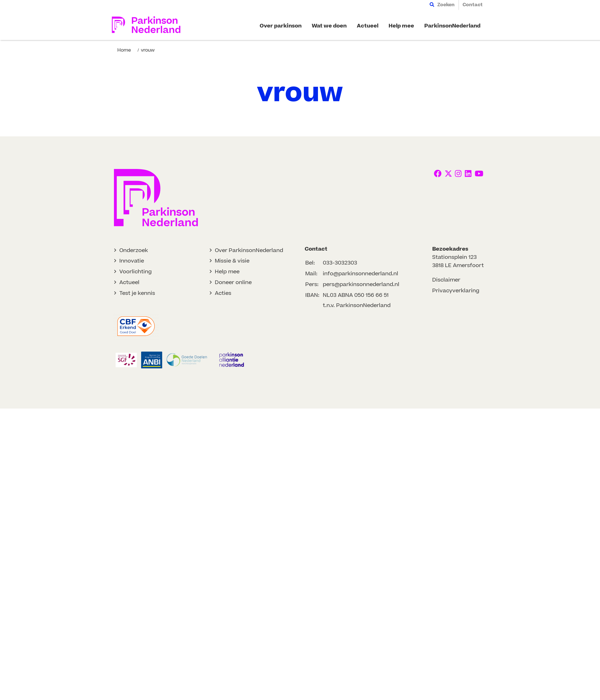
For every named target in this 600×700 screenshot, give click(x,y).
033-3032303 (340, 263)
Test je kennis (137, 293)
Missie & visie (232, 261)
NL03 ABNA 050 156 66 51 (356, 295)
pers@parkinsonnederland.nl (361, 285)
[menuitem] (442, 5)
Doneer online (233, 283)
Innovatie (132, 261)
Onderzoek (134, 250)
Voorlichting (135, 272)
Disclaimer (446, 280)
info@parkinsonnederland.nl (361, 274)
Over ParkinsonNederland (249, 250)
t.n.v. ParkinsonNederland (357, 305)
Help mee (227, 272)
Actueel (129, 283)
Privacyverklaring (456, 291)
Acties (223, 293)
